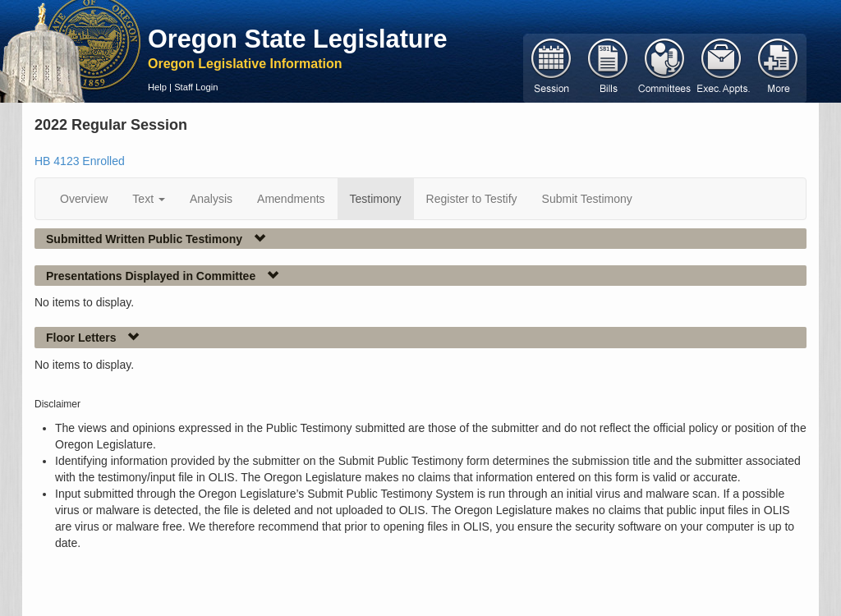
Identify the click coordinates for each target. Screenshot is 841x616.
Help (157, 87)
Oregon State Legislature (298, 39)
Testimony (376, 199)
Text (149, 199)
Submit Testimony (587, 199)
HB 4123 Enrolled (80, 161)
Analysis (211, 199)
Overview (84, 199)
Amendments (291, 199)
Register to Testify (472, 199)
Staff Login (196, 87)
